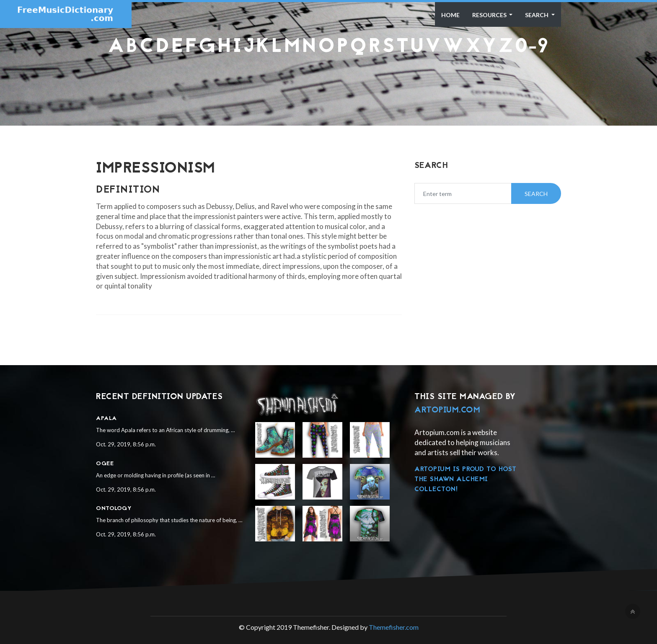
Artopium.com (447, 410)
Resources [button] (490, 15)
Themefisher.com (394, 627)
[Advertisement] (328, 78)
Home (450, 15)
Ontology (114, 509)
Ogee (105, 464)
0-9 (532, 47)
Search (537, 15)
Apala (106, 419)
